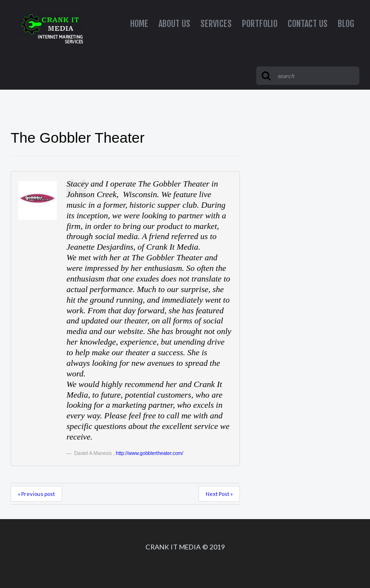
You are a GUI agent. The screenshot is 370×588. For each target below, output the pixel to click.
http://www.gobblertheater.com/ (150, 453)
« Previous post (36, 494)
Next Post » (219, 494)
